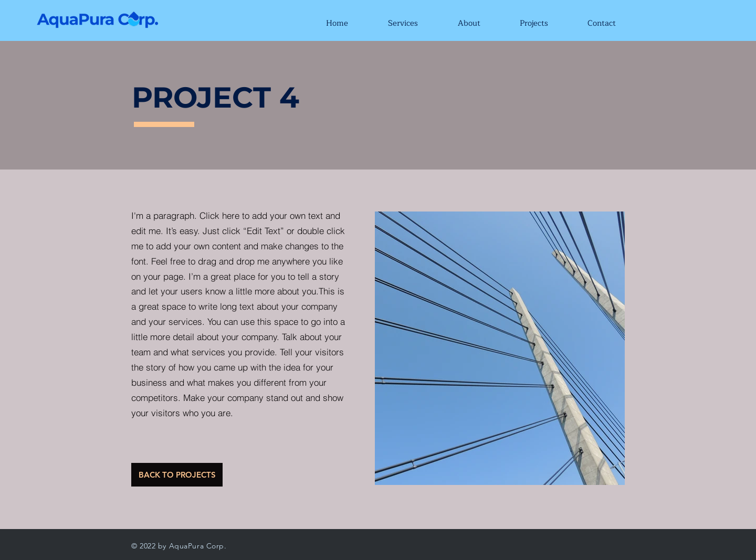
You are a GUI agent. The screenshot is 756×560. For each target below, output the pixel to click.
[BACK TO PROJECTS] (177, 475)
